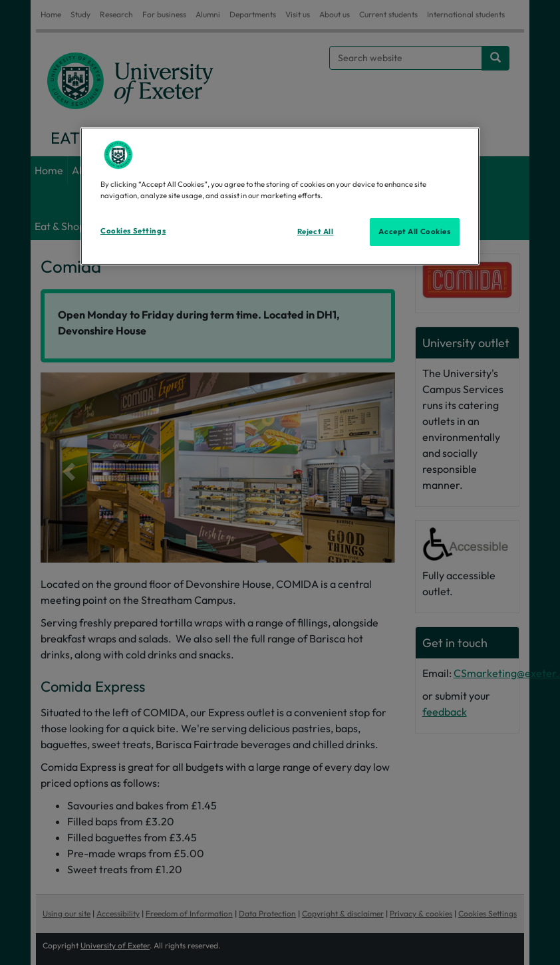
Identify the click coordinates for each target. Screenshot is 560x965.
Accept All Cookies (414, 231)
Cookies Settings (133, 231)
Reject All (316, 231)
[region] (280, 196)
